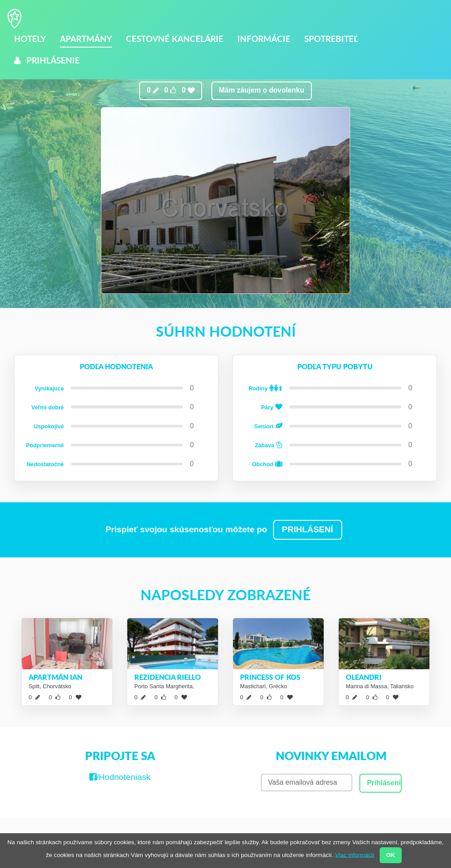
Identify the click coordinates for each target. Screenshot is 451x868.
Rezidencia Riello (168, 677)
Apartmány (86, 39)
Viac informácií (355, 855)
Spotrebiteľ (331, 39)
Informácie (264, 39)
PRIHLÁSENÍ (307, 529)
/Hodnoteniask (120, 777)
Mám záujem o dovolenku (262, 90)
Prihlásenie (47, 60)
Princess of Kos (270, 677)
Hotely (30, 39)
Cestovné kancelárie (175, 39)
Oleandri (364, 677)
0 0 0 (171, 90)
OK (390, 855)
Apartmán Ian (55, 677)
